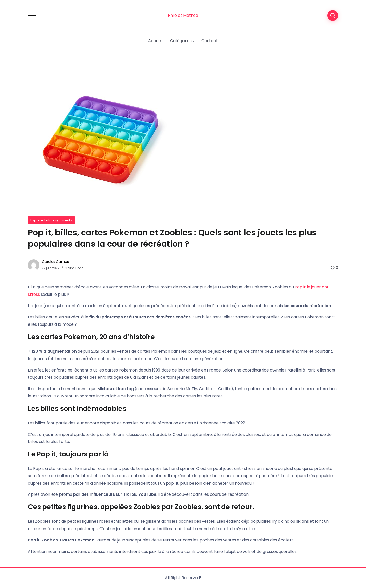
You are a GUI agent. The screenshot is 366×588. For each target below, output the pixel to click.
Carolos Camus (55, 262)
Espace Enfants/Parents (51, 220)
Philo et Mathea (183, 15)
